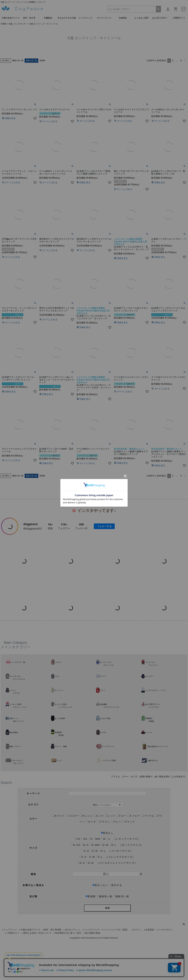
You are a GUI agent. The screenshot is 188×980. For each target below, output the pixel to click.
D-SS (76, 914)
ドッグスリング (85, 18)
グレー (116, 891)
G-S (81, 932)
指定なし (107, 902)
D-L (113, 914)
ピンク (99, 885)
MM (97, 908)
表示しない (100, 954)
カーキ (91, 891)
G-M (90, 932)
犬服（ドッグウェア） (18, 24)
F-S (83, 926)
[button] (185, 61)
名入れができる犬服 (67, 18)
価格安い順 (121, 965)
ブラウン (104, 891)
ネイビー (134, 885)
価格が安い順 (18, 60)
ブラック (129, 891)
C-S (86, 920)
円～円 (107, 943)
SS (84, 908)
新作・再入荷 (29, 18)
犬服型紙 (123, 18)
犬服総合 (48, 18)
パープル (148, 885)
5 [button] (181, 60)
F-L (99, 926)
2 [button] (173, 60)
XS (77, 908)
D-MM (95, 914)
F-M (91, 926)
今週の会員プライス (11, 18)
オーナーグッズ (104, 18)
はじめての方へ (160, 18)
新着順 (42, 60)
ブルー (121, 885)
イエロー (72, 885)
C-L (102, 920)
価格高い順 (105, 965)
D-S (85, 914)
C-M (94, 920)
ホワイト (59, 885)
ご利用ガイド (179, 18)
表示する (116, 954)
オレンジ (86, 885)
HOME (4, 24)
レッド (110, 885)
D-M (105, 914)
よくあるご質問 (141, 18)
